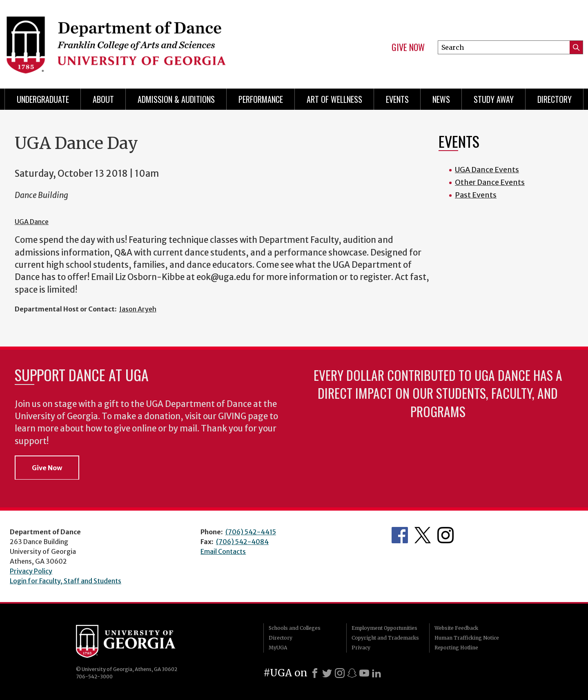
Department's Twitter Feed (423, 535)
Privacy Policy (31, 571)
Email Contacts (223, 551)
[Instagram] (340, 673)
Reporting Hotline (456, 648)
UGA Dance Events (487, 170)
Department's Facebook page (400, 535)
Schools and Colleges (295, 628)
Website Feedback (456, 628)
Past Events (476, 195)
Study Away (494, 99)
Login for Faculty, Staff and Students (66, 581)
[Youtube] (364, 673)
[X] (327, 673)
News (441, 99)
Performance (261, 99)
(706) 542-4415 (251, 532)
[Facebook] (315, 673)
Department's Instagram (445, 535)
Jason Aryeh (138, 309)
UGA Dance (32, 222)
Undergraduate (43, 99)
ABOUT (103, 99)
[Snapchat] (352, 673)
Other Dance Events (490, 182)
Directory (555, 99)
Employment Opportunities (384, 628)
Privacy (361, 648)
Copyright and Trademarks (385, 638)
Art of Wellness (334, 99)
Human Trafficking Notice (467, 638)
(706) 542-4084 (242, 542)
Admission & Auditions (176, 99)
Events (397, 99)
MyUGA (278, 648)
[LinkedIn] (376, 673)
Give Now (408, 47)
